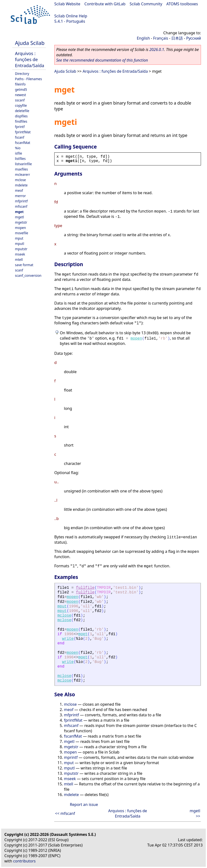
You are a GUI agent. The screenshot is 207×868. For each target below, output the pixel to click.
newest (21, 95)
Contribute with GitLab (105, 4)
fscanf (20, 137)
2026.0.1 (157, 50)
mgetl (19, 217)
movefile (22, 233)
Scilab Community (146, 4)
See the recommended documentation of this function (102, 60)
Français (161, 38)
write (68, 639)
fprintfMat (23, 132)
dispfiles (21, 116)
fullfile (85, 588)
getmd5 (21, 89)
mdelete (21, 185)
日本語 (177, 38)
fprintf (20, 127)
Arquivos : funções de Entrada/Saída (30, 59)
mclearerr (22, 174)
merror (20, 196)
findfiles (21, 121)
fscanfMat (23, 143)
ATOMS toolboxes (182, 4)
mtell (19, 260)
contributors (24, 861)
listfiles (20, 159)
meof (19, 190)
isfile (18, 153)
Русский (194, 38)
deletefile (22, 111)
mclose (20, 180)
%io (18, 148)
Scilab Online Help (71, 16)
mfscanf (21, 206)
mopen (20, 228)
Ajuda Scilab (30, 43)
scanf (19, 270)
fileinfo (20, 84)
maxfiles (21, 169)
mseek (20, 254)
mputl (20, 244)
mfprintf (21, 201)
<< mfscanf (65, 813)
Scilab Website (67, 4)
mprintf (71, 757)
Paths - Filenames (28, 79)
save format (24, 265)
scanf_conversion (28, 275)
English (143, 38)
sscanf (20, 100)
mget (19, 212)
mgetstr (21, 222)
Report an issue (84, 804)
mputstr (21, 249)
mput (19, 238)
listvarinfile (23, 164)
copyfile (21, 105)
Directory (22, 74)
